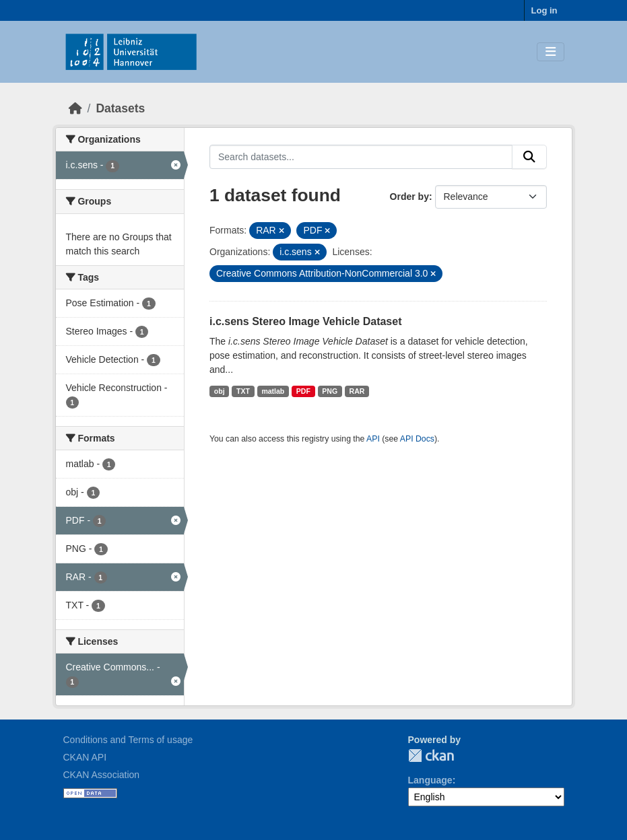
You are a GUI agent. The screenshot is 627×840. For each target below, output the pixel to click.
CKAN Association (102, 775)
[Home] (75, 108)
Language (430, 780)
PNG (330, 391)
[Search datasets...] (361, 157)
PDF (303, 391)
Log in (544, 10)
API (373, 439)
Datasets (120, 108)
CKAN (431, 756)
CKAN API (85, 757)
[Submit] (529, 157)
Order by (409, 197)
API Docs (417, 439)
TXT (243, 391)
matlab (273, 391)
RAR (357, 391)
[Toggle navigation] (551, 52)
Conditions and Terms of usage (128, 740)
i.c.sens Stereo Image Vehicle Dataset (305, 321)
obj (220, 391)
